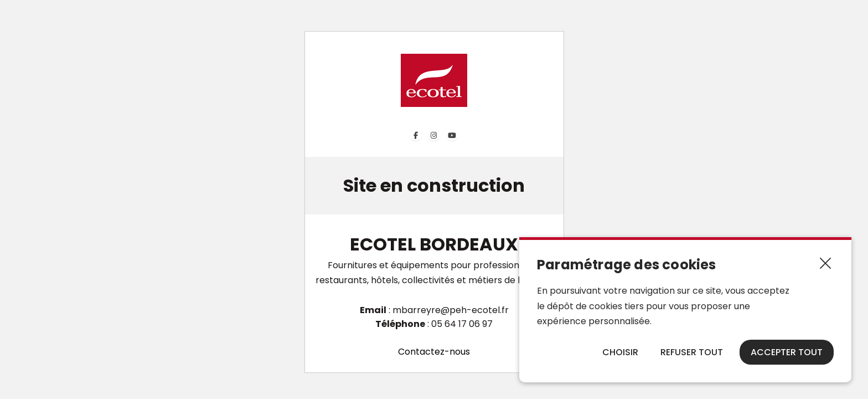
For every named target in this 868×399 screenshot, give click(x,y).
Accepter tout (787, 352)
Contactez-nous (434, 352)
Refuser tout (692, 352)
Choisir (620, 352)
